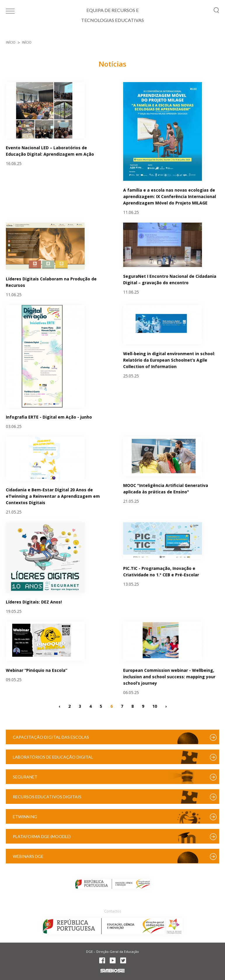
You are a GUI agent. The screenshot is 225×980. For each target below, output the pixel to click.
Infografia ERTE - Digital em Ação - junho (49, 417)
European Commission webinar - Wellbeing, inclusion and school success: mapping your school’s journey (169, 677)
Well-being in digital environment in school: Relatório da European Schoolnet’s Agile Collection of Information (169, 360)
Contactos (113, 911)
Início (11, 42)
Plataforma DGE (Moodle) (42, 836)
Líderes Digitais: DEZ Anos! (34, 602)
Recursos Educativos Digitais (47, 797)
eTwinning (25, 817)
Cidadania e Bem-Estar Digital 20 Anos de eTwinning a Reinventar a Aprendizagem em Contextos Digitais (53, 496)
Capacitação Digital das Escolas (51, 737)
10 (155, 706)
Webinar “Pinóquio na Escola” (36, 670)
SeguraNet (25, 777)
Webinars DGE (28, 856)
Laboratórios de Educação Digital (53, 757)
